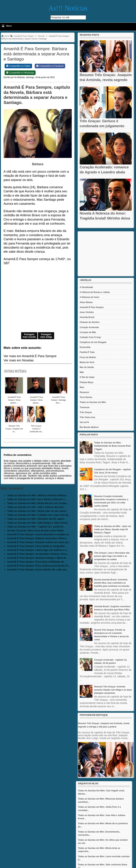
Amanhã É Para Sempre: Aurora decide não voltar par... (38, 570)
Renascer (84, 392)
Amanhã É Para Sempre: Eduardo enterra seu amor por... (39, 542)
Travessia (85, 407)
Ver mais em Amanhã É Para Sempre (30, 356)
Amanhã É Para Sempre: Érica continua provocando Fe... (39, 566)
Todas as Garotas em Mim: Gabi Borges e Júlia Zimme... (38, 523)
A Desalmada (86, 287)
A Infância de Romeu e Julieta (95, 292)
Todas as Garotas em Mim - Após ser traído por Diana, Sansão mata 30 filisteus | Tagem (113, 529)
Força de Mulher (88, 357)
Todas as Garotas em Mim (93, 402)
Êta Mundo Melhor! (89, 427)
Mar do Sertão (87, 367)
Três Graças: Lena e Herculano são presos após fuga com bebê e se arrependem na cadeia (112, 556)
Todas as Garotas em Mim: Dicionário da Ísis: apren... (37, 519)
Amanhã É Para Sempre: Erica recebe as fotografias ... (37, 546)
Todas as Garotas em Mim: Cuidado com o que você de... (39, 515)
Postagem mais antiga (46, 336)
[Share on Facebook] (50, 66)
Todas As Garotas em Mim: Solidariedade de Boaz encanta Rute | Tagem (113, 446)
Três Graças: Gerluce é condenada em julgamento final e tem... (102, 126)
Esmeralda (85, 347)
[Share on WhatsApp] (20, 73)
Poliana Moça (87, 382)
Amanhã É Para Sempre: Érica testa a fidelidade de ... (37, 562)
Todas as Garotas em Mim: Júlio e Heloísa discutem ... (37, 507)
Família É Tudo (87, 352)
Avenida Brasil (87, 317)
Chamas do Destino (90, 322)
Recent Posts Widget (88, 227)
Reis (82, 387)
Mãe (82, 372)
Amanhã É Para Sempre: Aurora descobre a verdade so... (39, 534)
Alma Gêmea (86, 302)
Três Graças (86, 412)
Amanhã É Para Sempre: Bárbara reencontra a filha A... (38, 538)
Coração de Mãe (88, 332)
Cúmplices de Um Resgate (93, 342)
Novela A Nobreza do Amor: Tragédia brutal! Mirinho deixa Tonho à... (105, 218)
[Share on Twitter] (18, 66)
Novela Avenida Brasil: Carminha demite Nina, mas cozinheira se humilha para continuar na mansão (112, 583)
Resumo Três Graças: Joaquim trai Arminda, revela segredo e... (106, 80)
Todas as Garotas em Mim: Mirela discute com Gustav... (38, 503)
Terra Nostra (86, 397)
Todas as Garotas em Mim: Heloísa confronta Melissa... (38, 495)
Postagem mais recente (29, 336)
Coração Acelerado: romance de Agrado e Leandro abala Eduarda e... (104, 172)
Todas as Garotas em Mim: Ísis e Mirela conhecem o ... (37, 499)
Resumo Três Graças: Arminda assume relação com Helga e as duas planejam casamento (113, 690)
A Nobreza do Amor (90, 297)
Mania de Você (87, 362)
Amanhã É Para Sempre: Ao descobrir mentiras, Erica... (38, 554)
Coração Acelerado (89, 327)
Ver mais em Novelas (19, 360)
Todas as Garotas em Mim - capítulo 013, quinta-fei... (36, 527)
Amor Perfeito (87, 312)
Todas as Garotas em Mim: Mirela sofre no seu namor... (38, 511)
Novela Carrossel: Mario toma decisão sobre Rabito (36, 531)
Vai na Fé (84, 422)
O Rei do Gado (87, 377)
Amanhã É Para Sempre (92, 307)
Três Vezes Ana (87, 417)
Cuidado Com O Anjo (90, 337)
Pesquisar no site (60, 17)
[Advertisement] (106, 254)
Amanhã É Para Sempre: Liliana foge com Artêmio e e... (38, 550)
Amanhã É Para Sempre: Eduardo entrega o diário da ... (38, 558)
